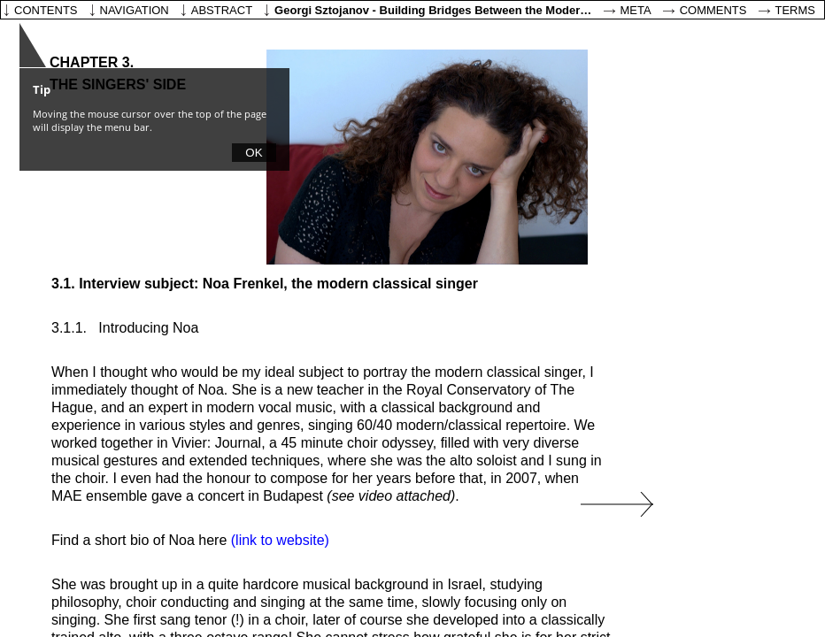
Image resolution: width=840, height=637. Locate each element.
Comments (713, 10)
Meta (636, 10)
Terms (796, 10)
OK (254, 153)
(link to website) (280, 540)
